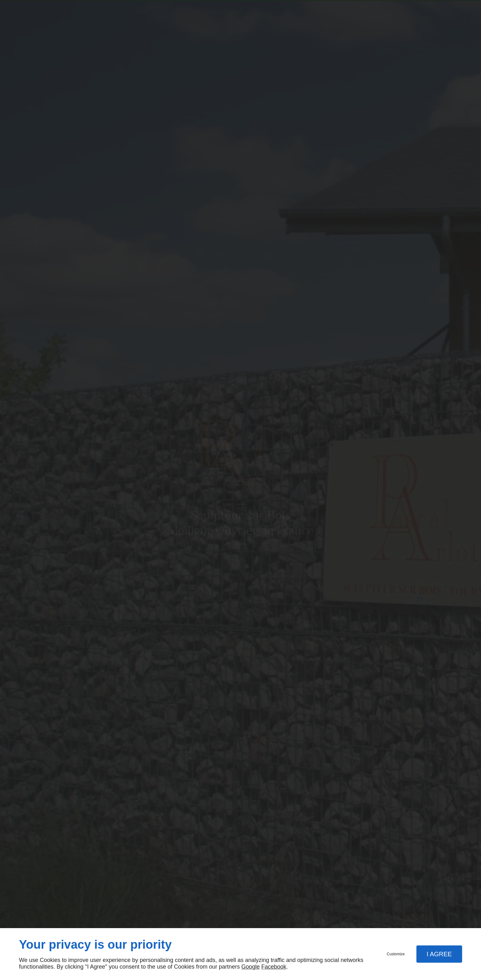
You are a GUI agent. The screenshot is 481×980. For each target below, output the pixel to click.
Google (250, 967)
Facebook (274, 967)
